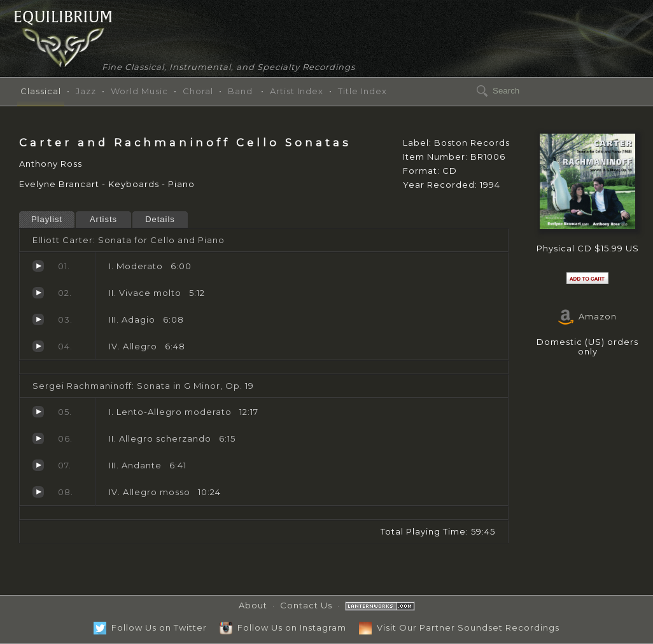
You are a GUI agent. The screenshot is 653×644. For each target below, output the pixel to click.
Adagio (38, 319)
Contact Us (306, 605)
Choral (198, 91)
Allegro (38, 346)
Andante (38, 465)
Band (240, 91)
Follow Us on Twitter (150, 627)
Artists (103, 219)
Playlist (47, 219)
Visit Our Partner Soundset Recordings (459, 627)
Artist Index (297, 91)
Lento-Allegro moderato (38, 412)
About (253, 605)
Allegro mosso (38, 492)
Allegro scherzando (38, 438)
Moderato (38, 266)
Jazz (86, 91)
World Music (139, 91)
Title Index (362, 91)
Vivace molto (38, 293)
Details (160, 219)
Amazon (587, 316)
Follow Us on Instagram (283, 627)
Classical (41, 91)
